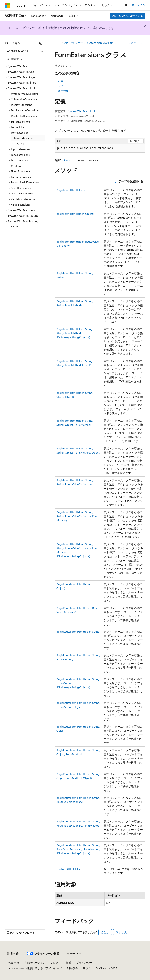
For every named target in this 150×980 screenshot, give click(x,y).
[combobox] (25, 51)
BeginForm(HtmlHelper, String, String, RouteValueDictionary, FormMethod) (77, 516)
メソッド (63, 86)
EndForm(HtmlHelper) (69, 869)
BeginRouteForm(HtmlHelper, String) (78, 632)
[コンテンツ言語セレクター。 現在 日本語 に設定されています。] (13, 954)
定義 (61, 81)
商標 (85, 968)
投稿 (69, 963)
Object (67, 160)
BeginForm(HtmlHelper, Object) (75, 214)
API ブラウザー (74, 43)
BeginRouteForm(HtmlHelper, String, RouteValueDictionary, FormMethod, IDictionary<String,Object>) (78, 849)
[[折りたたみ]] (40, 43)
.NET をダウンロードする (128, 16)
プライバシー (84, 963)
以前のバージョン (35, 963)
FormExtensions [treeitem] (24, 138)
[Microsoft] (7, 5)
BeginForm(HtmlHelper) (71, 190)
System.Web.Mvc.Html (101, 43)
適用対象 (63, 91)
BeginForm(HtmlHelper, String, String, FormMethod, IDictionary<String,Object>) (75, 333)
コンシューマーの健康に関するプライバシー (32, 968)
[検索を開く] (126, 5)
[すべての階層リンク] (58, 43)
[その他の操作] (142, 43)
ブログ (54, 963)
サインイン (138, 5)
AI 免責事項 (12, 963)
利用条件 (72, 968)
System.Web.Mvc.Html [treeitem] (24, 94)
